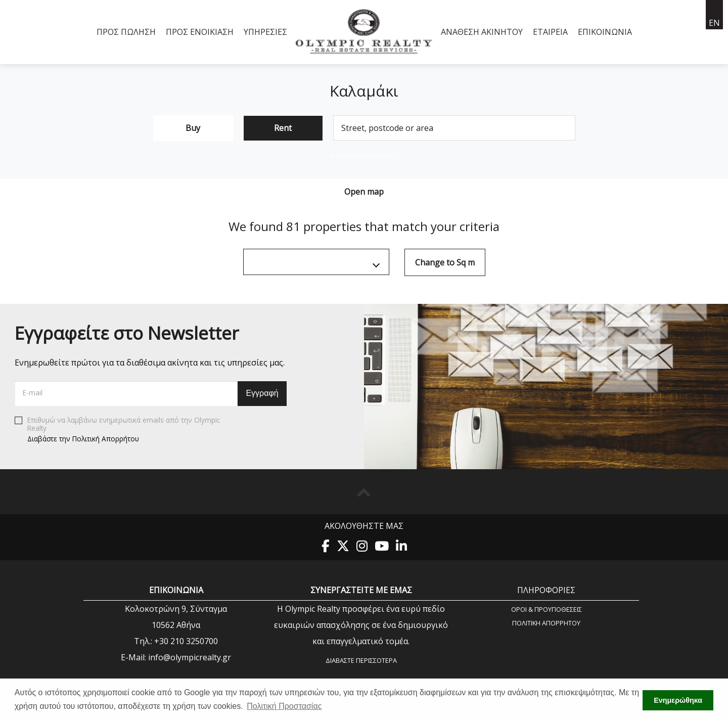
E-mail (33, 393)
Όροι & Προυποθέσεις (547, 609)
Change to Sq (445, 262)
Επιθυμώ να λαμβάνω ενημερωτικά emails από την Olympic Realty (117, 430)
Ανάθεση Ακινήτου (482, 32)
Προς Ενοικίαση (200, 32)
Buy (193, 128)
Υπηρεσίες (265, 32)
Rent (283, 128)
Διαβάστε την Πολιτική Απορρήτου (83, 438)
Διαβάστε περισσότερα (361, 660)
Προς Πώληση (126, 32)
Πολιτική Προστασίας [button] (284, 706)
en (714, 23)
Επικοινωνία (605, 32)
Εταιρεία (550, 32)
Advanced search (364, 156)
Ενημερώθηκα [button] (678, 700)
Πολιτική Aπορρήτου (546, 623)
